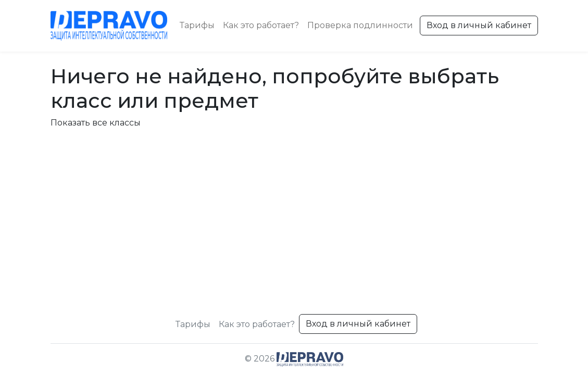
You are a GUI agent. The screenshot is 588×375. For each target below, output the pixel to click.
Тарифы (197, 25)
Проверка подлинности (360, 25)
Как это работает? (261, 25)
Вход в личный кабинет (479, 25)
